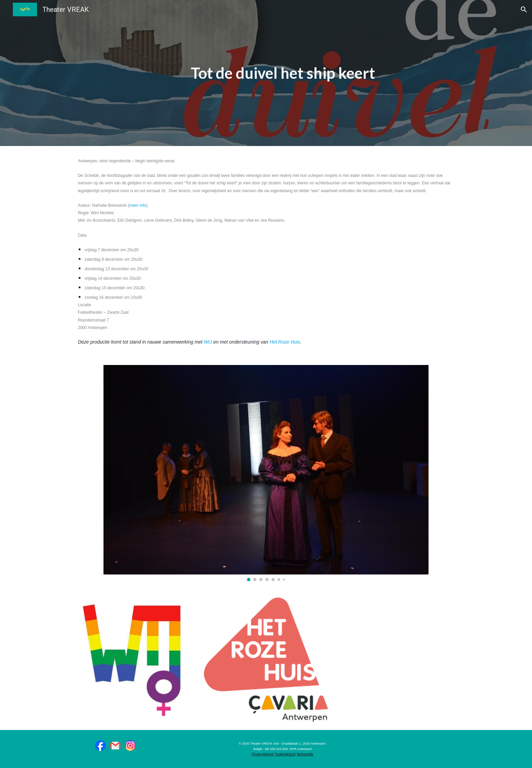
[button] (524, 10)
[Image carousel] (266, 473)
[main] (283, 73)
